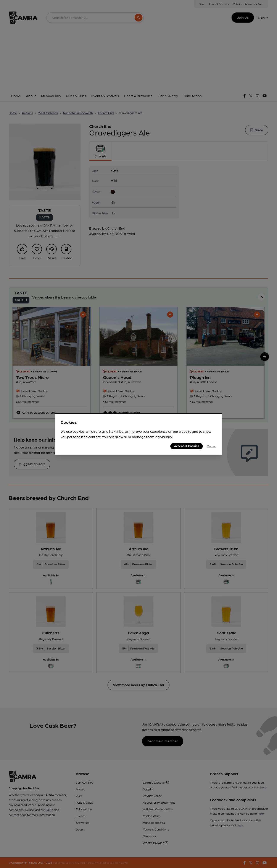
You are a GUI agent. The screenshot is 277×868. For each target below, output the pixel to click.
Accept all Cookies (187, 446)
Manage (212, 446)
